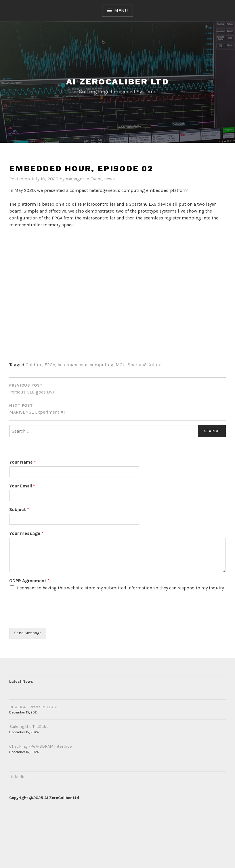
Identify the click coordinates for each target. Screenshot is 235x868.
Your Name (23, 462)
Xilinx (155, 365)
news (109, 179)
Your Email (22, 486)
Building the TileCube (29, 727)
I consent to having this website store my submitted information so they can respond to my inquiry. (121, 588)
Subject (19, 509)
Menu (121, 10)
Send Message (28, 633)
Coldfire (34, 365)
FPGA (50, 365)
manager (75, 179)
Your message (26, 533)
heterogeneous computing (85, 365)
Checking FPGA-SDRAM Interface (41, 746)
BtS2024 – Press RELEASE (34, 707)
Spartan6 (137, 365)
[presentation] (53, 618)
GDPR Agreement (29, 581)
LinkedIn (17, 777)
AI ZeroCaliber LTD (117, 81)
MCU (121, 365)
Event (96, 179)
